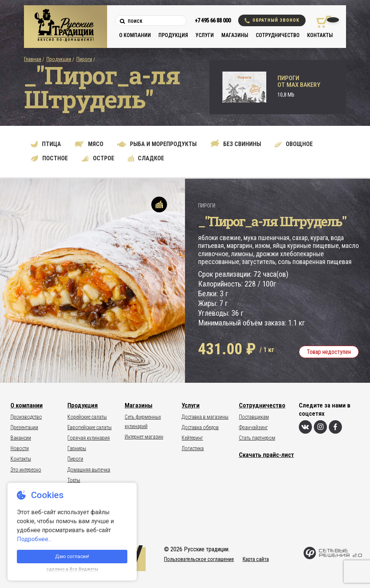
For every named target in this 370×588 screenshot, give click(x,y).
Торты (74, 480)
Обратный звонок (272, 20)
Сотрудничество (278, 35)
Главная (33, 59)
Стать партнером (257, 438)
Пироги (84, 59)
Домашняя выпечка (89, 470)
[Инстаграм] (320, 427)
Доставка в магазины (205, 417)
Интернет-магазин (144, 437)
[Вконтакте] (305, 427)
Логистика (193, 448)
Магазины (235, 35)
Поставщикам (254, 417)
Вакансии (21, 438)
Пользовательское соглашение (199, 559)
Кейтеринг (192, 438)
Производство (26, 417)
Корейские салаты (87, 417)
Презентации (24, 427)
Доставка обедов (200, 427)
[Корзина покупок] (321, 22)
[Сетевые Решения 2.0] (333, 557)
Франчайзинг (253, 427)
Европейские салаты (90, 427)
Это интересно (26, 470)
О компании (135, 35)
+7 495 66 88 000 (213, 20)
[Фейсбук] (335, 427)
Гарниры (77, 448)
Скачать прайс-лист (266, 455)
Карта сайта (256, 559)
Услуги (205, 35)
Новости (20, 448)
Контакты (320, 35)
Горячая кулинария (89, 438)
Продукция (173, 35)
